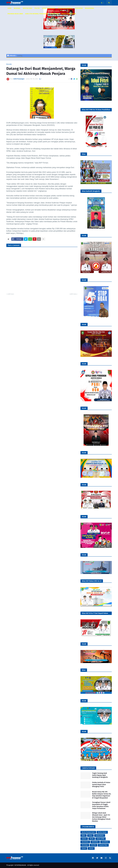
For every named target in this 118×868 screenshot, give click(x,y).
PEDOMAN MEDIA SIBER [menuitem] (15, 14)
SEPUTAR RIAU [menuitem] (27, 8)
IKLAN (92, 839)
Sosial (84, 848)
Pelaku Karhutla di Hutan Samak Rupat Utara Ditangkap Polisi (101, 785)
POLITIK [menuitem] (37, 8)
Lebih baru (11, 294)
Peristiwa (85, 845)
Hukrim (84, 839)
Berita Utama (102, 832)
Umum (91, 848)
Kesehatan (85, 842)
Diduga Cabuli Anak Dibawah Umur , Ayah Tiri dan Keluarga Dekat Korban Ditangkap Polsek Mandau (101, 817)
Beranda (9, 64)
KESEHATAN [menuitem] (79, 8)
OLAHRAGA (105, 842)
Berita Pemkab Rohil (88, 832)
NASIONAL (95, 842)
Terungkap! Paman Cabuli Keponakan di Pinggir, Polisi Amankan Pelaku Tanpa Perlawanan (101, 805)
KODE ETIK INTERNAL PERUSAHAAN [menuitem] (37, 14)
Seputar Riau (103, 845)
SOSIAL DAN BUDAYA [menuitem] (49, 8)
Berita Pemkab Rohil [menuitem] (69, 14)
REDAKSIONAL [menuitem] (90, 8)
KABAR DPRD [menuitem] (55, 14)
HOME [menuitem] (9, 8)
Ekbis (84, 835)
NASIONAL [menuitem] (17, 8)
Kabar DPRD (101, 839)
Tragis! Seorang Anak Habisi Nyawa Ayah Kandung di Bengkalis (100, 775)
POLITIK (93, 845)
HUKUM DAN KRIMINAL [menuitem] (65, 8)
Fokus (90, 835)
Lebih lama (73, 294)
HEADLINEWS (100, 835)
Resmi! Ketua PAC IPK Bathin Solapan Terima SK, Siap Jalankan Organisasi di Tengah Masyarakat (102, 795)
